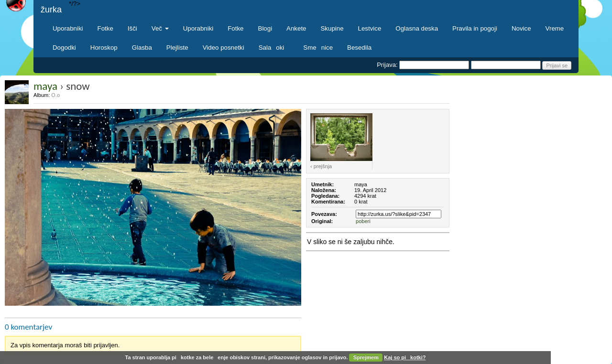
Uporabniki (68, 28)
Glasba (142, 48)
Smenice (318, 48)
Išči (132, 28)
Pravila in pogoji (475, 28)
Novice (521, 28)
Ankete (296, 28)
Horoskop (104, 48)
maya (45, 86)
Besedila (359, 48)
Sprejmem (366, 357)
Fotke (105, 28)
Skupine (332, 28)
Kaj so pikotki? (405, 357)
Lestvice (370, 28)
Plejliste (177, 48)
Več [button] (160, 28)
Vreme (555, 28)
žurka (51, 10)
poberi (363, 221)
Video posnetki (224, 48)
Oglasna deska (417, 28)
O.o (55, 95)
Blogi (265, 28)
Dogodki (64, 48)
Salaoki (274, 48)
